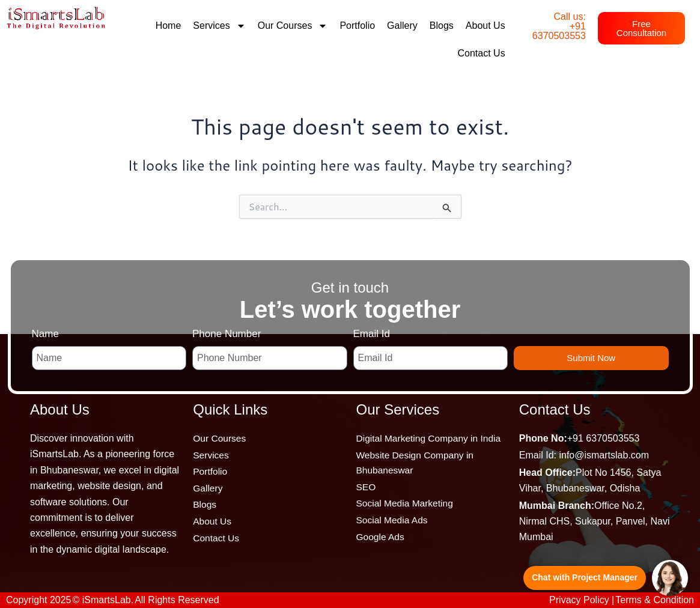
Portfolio (357, 26)
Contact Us (481, 53)
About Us (485, 26)
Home (169, 26)
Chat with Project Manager (585, 577)
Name (45, 334)
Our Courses (293, 26)
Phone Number (227, 334)
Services (219, 26)
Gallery (402, 26)
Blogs (442, 26)
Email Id (372, 334)
